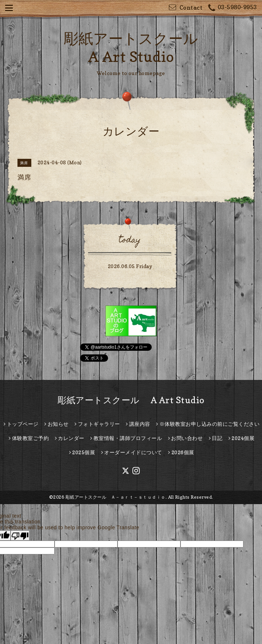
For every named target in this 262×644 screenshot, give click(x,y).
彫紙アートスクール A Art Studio (131, 400)
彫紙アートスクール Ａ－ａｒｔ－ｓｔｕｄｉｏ (116, 497)
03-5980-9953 (233, 8)
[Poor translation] (20, 535)
